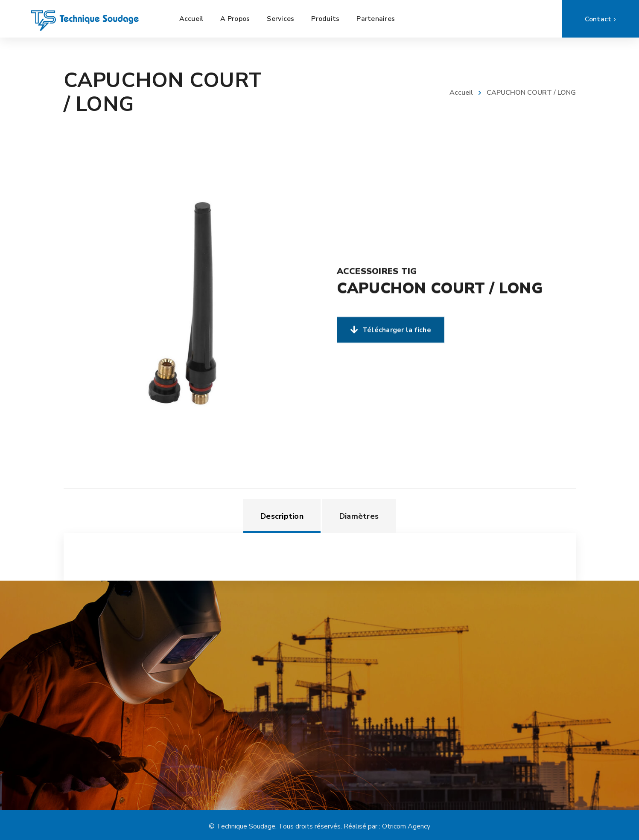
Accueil (461, 93)
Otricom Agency (406, 826)
